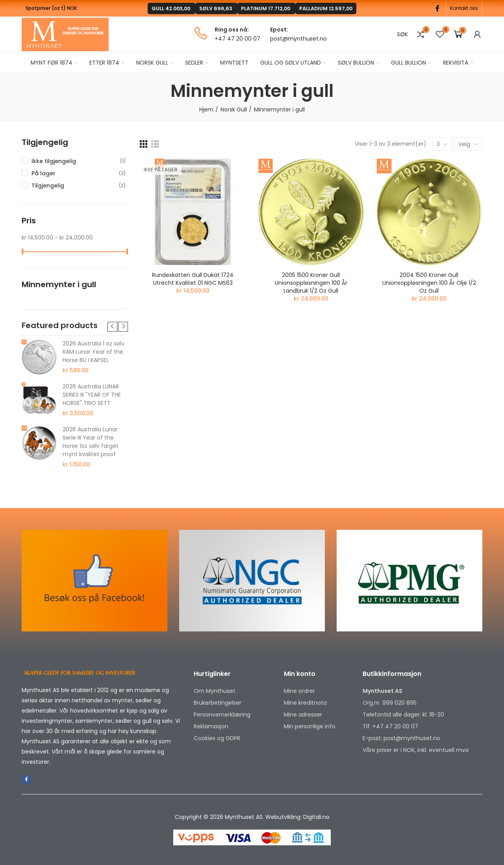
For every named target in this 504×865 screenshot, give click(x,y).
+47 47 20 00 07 (237, 39)
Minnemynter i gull (59, 285)
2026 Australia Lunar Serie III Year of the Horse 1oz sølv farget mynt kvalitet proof (91, 442)
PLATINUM (257, 8)
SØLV (223, 8)
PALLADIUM (299, 8)
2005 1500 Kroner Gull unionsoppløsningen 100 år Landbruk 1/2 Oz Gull (311, 283)
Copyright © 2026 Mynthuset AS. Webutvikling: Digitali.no (252, 817)
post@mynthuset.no (298, 39)
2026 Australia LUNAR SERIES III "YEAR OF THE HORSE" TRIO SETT (92, 395)
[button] (464, 8)
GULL (197, 8)
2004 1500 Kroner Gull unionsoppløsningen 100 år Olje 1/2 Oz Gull (429, 283)
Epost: (279, 30)
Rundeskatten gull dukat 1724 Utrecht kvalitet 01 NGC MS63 (193, 279)
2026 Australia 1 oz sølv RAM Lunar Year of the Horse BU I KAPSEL (94, 352)
